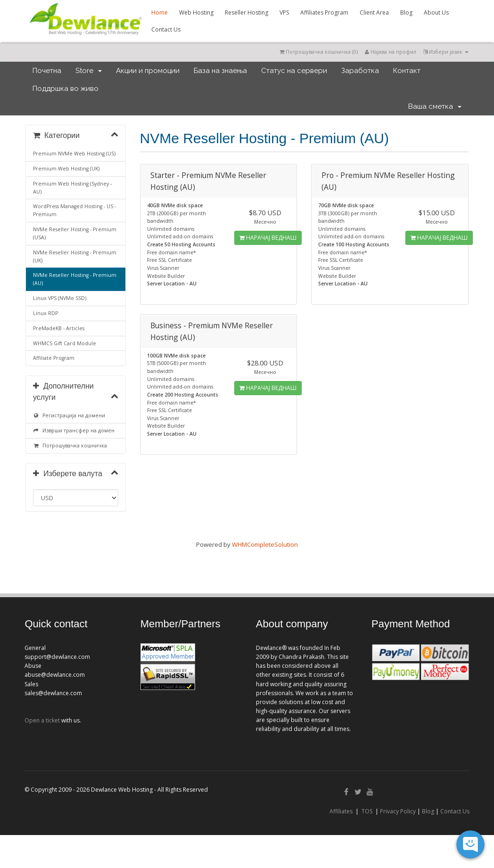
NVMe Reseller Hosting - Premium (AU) (75, 279)
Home (160, 12)
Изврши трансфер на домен (74, 430)
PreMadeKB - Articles (59, 328)
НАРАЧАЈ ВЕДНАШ (268, 238)
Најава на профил (391, 52)
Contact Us (166, 29)
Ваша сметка (435, 106)
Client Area (374, 12)
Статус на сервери (294, 71)
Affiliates (341, 811)
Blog (406, 12)
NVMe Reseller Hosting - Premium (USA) (75, 233)
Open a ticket (42, 720)
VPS (284, 12)
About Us (436, 12)
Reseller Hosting (247, 12)
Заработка (360, 71)
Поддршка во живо (66, 89)
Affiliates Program (324, 12)
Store (89, 71)
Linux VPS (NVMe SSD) (60, 298)
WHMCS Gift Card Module (65, 343)
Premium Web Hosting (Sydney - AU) (72, 188)
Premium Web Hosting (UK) (66, 169)
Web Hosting (196, 12)
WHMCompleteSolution (265, 544)
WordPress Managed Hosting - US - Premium (74, 210)
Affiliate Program (54, 358)
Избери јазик (446, 52)
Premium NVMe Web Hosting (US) (74, 154)
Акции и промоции (148, 71)
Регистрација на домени (69, 415)
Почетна (47, 71)
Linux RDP (45, 313)
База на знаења (220, 71)
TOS (367, 811)
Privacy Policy (398, 811)
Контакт (407, 71)
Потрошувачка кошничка (70, 446)
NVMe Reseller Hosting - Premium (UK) (75, 256)
